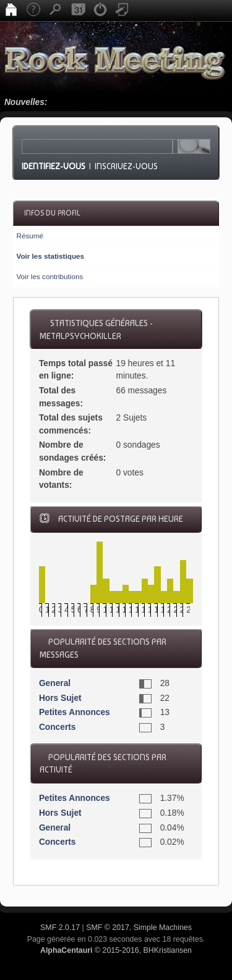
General (55, 683)
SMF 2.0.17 (60, 928)
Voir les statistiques (50, 256)
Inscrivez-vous (126, 166)
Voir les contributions (49, 276)
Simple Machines (163, 928)
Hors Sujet (60, 698)
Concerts (58, 727)
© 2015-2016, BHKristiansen (116, 950)
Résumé (30, 236)
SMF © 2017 (108, 928)
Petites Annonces (75, 712)
